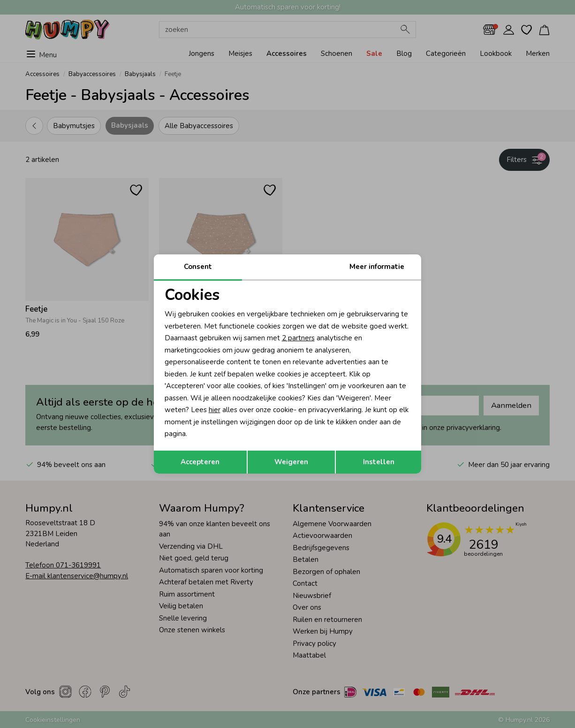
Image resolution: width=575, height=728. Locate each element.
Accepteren (200, 462)
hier (215, 410)
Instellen (379, 462)
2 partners (298, 338)
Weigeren (291, 462)
